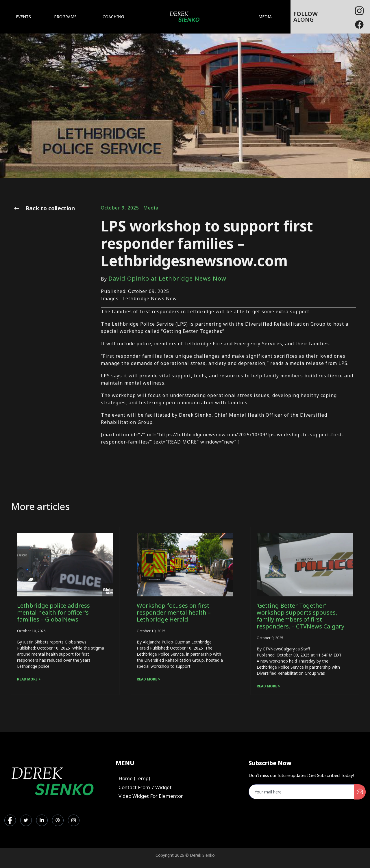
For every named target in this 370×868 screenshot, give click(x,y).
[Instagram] (74, 820)
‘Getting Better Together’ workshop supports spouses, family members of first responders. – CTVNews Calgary (300, 616)
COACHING (113, 17)
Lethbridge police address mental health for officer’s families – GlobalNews (53, 612)
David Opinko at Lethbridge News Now (167, 278)
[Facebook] (359, 9)
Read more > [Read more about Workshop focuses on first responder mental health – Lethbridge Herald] (149, 679)
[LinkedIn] (42, 820)
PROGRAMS (67, 17)
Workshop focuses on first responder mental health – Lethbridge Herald (174, 612)
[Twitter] (26, 820)
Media (151, 208)
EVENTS (23, 17)
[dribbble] (58, 820)
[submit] (360, 792)
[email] (302, 792)
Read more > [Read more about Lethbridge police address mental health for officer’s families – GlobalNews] (29, 679)
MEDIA (267, 17)
